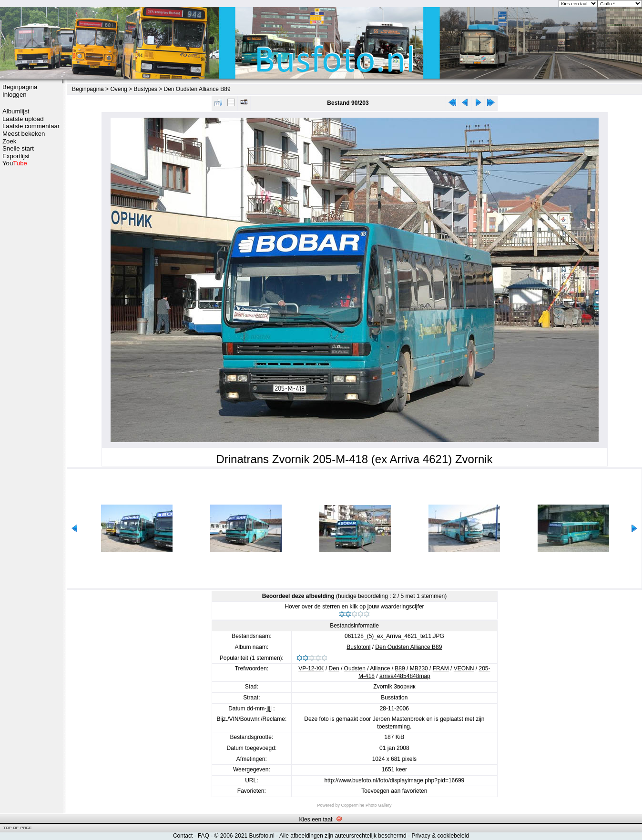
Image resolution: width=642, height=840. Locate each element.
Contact (183, 836)
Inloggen (15, 95)
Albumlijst (16, 111)
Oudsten (355, 668)
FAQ (204, 836)
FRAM (441, 668)
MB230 (419, 668)
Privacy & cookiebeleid (440, 836)
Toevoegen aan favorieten (394, 791)
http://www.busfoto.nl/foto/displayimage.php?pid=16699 (394, 780)
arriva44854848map (405, 676)
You (15, 163)
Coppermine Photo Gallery (366, 805)
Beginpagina (20, 87)
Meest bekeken (24, 134)
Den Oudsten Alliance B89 (197, 89)
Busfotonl (358, 647)
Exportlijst (16, 156)
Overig (118, 89)
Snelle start (18, 148)
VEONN (464, 668)
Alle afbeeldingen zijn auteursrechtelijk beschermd (343, 836)
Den (334, 668)
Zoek (9, 141)
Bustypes (145, 89)
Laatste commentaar (31, 126)
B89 (400, 668)
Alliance (380, 668)
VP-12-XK (311, 668)
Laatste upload (23, 119)
